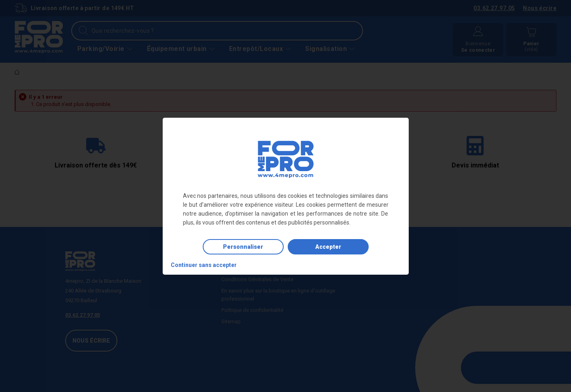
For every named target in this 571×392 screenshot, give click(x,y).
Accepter (328, 247)
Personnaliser (243, 247)
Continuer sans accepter (204, 265)
